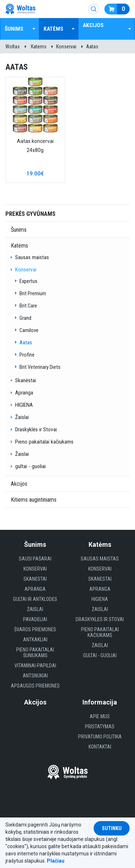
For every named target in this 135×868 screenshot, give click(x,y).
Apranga (24, 393)
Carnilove (29, 330)
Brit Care (28, 306)
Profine (27, 355)
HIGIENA (24, 405)
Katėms (53, 29)
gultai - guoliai (30, 466)
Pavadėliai (35, 619)
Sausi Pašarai (35, 559)
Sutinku (112, 828)
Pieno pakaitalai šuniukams (35, 653)
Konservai (66, 47)
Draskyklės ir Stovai (36, 429)
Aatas (92, 47)
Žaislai (22, 417)
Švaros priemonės (35, 629)
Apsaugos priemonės (35, 686)
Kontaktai (100, 747)
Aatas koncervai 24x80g (35, 146)
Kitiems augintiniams (34, 500)
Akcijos (93, 25)
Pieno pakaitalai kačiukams (44, 442)
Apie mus (100, 716)
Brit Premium (33, 293)
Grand (25, 318)
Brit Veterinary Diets (40, 367)
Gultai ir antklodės (35, 599)
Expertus (28, 281)
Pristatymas (100, 727)
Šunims (14, 29)
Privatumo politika (100, 737)
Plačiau (56, 861)
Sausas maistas (32, 257)
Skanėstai (26, 380)
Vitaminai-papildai (35, 666)
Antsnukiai (35, 676)
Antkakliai (35, 640)
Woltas (13, 47)
